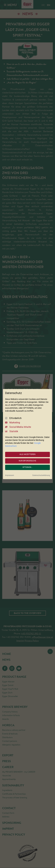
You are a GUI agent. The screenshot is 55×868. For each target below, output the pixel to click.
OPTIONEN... (27, 467)
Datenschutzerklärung (41, 475)
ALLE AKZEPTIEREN (28, 454)
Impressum (10, 475)
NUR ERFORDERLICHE (28, 461)
